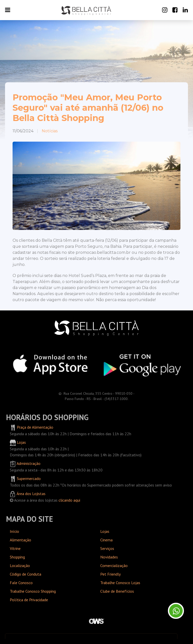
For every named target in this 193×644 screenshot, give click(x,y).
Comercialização (114, 566)
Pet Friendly (110, 574)
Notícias (50, 131)
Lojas (105, 531)
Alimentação (20, 540)
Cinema (106, 540)
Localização (20, 566)
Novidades (109, 557)
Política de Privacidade (29, 600)
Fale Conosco (21, 583)
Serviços (107, 548)
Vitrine (15, 548)
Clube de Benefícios (117, 591)
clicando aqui (69, 500)
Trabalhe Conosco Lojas (120, 583)
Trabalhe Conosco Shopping (33, 591)
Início (14, 531)
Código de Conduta (26, 574)
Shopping (17, 557)
